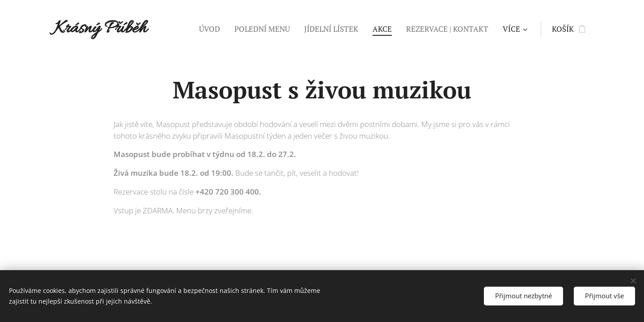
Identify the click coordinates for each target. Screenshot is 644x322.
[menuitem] (212, 29)
